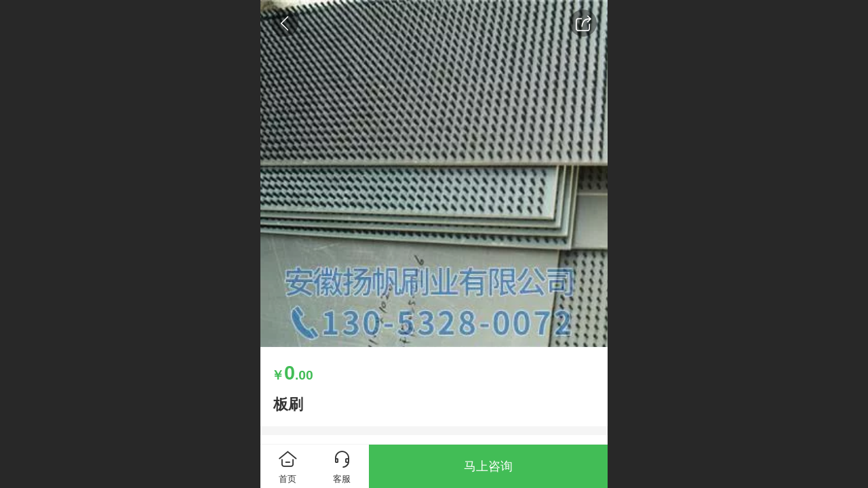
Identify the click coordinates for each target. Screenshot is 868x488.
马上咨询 (488, 466)
